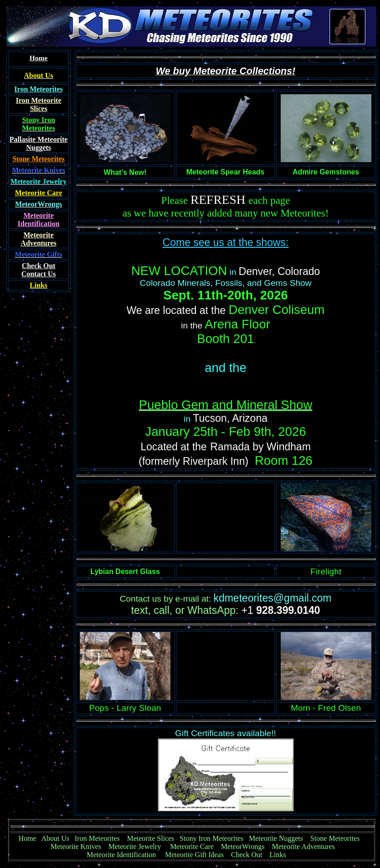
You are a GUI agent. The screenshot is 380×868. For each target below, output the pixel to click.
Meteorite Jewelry (137, 846)
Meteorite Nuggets (276, 838)
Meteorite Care (192, 846)
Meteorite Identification (121, 855)
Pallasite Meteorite (39, 139)
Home (27, 838)
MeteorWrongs (243, 846)
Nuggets (38, 147)
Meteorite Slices (151, 838)
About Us (55, 838)
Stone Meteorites (38, 159)
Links (278, 855)
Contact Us (39, 270)
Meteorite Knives (76, 846)
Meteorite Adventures (304, 846)
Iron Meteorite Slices (39, 104)
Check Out (246, 855)
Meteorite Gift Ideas (195, 855)
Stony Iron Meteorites (214, 838)
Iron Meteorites (97, 838)
